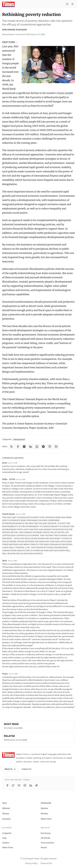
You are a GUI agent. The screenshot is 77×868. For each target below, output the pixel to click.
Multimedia (46, 803)
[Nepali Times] (8, 755)
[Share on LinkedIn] (31, 447)
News (5, 803)
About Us (10, 769)
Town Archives (47, 843)
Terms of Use (46, 863)
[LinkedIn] (31, 785)
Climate (6, 814)
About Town (46, 819)
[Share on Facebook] (18, 447)
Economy (6, 819)
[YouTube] (19, 785)
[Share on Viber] (50, 447)
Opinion (44, 808)
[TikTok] (37, 785)
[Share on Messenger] (24, 447)
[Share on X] (11, 447)
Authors (6, 843)
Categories (7, 833)
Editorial (6, 808)
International (19, 439)
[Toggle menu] (72, 4)
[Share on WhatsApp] (37, 447)
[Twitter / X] (13, 785)
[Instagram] (25, 785)
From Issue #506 (30, 34)
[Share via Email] (56, 447)
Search (44, 847)
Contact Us (27, 769)
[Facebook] (7, 785)
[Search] (67, 4)
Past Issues (46, 833)
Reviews (44, 814)
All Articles (45, 838)
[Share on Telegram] (43, 447)
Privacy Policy (31, 863)
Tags (4, 838)
